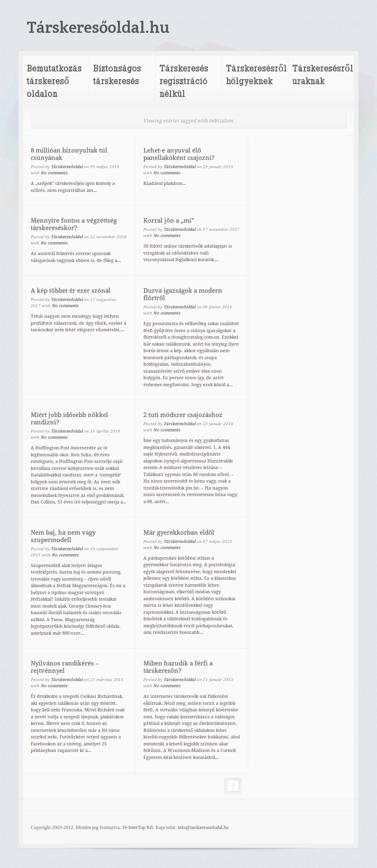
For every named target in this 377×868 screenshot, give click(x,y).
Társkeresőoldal (67, 167)
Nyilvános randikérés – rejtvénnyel (65, 667)
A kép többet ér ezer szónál (71, 291)
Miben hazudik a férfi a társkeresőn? (178, 667)
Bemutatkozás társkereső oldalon (54, 81)
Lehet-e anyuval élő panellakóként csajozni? (179, 154)
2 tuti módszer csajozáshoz (183, 415)
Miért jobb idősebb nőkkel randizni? (69, 419)
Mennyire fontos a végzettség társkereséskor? (74, 224)
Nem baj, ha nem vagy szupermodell (63, 536)
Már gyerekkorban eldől (179, 533)
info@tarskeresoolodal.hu (203, 827)
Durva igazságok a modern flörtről (183, 294)
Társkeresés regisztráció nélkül (184, 81)
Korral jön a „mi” (169, 221)
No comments (54, 173)
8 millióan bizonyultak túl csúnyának (69, 154)
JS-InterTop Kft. (138, 827)
